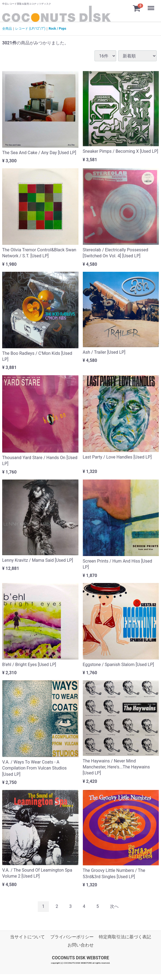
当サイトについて (27, 937)
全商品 (7, 29)
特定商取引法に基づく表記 (125, 937)
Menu (151, 5)
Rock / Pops (57, 29)
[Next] (114, 907)
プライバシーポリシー (72, 937)
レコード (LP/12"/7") (30, 29)
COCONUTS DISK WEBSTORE (80, 958)
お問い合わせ (81, 945)
